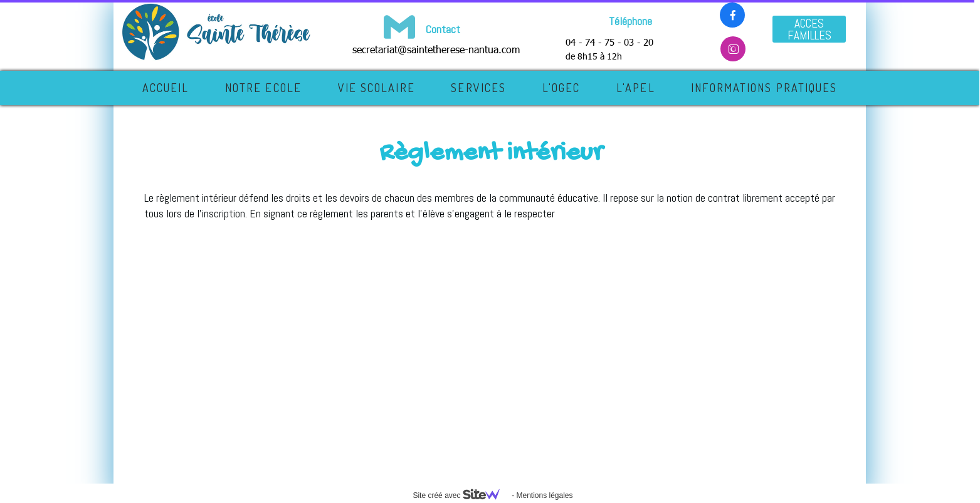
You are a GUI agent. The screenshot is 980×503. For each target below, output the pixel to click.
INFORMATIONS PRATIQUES (764, 88)
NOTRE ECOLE (263, 88)
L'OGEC (561, 88)
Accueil (166, 88)
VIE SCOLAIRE (377, 88)
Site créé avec (461, 495)
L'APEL (636, 88)
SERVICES (478, 88)
